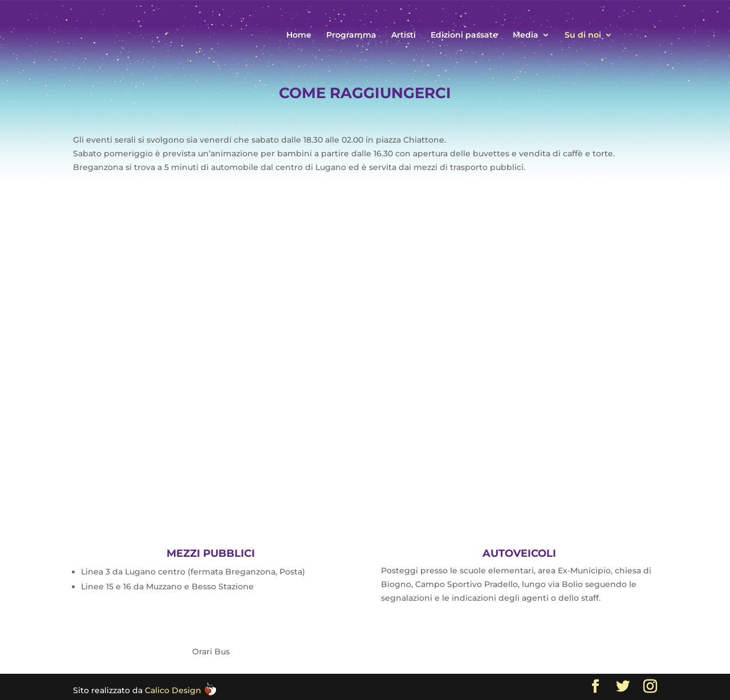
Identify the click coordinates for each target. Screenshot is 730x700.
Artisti (403, 35)
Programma (351, 35)
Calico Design (181, 690)
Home (299, 35)
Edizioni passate (464, 35)
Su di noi (583, 35)
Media (526, 35)
